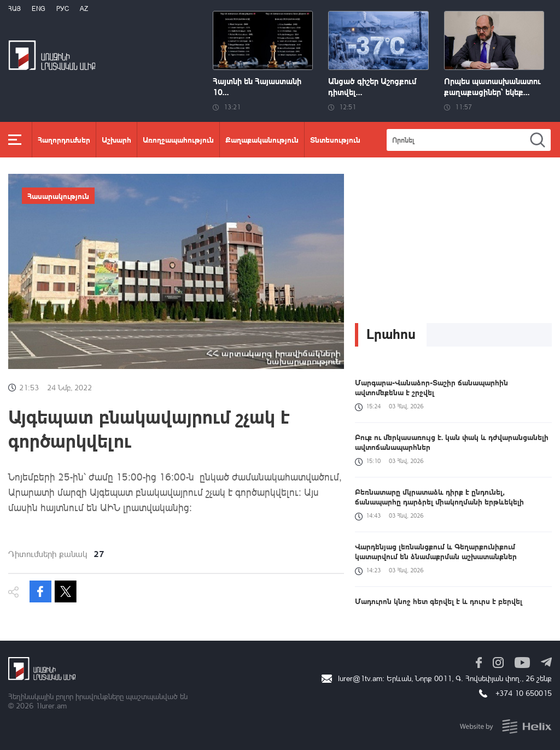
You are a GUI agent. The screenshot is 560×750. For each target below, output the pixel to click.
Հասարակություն (58, 196)
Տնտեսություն (335, 139)
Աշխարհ (116, 139)
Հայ (14, 8)
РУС (63, 8)
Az (84, 8)
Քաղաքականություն (262, 139)
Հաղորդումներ (64, 139)
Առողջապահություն (178, 139)
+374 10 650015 (524, 693)
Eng (39, 8)
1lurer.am (51, 705)
